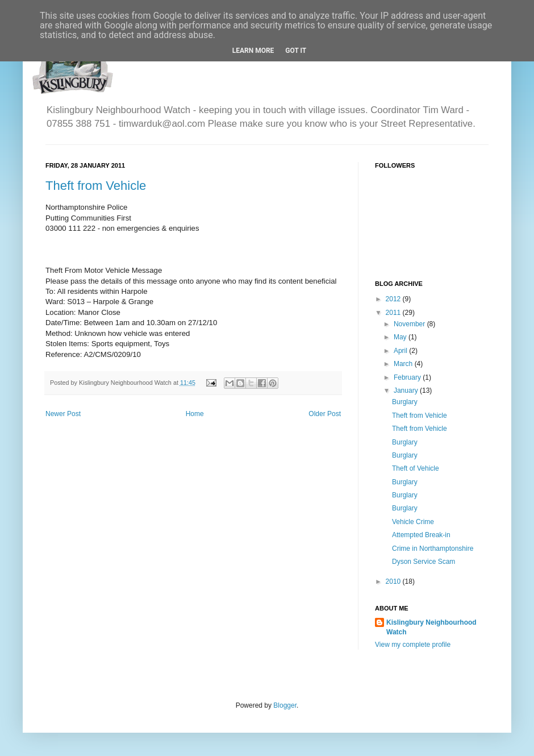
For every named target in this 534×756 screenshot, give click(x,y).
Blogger (285, 705)
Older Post (325, 414)
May (401, 337)
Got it (296, 51)
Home (195, 414)
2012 (394, 299)
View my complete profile (413, 645)
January (407, 391)
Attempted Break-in (421, 535)
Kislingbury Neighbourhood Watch (431, 627)
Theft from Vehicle (96, 186)
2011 (394, 313)
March (404, 364)
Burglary (405, 402)
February (408, 377)
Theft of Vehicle (416, 468)
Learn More (253, 51)
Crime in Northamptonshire (433, 549)
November (410, 324)
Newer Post (63, 414)
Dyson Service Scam (424, 562)
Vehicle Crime (413, 522)
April (401, 351)
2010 (394, 581)
